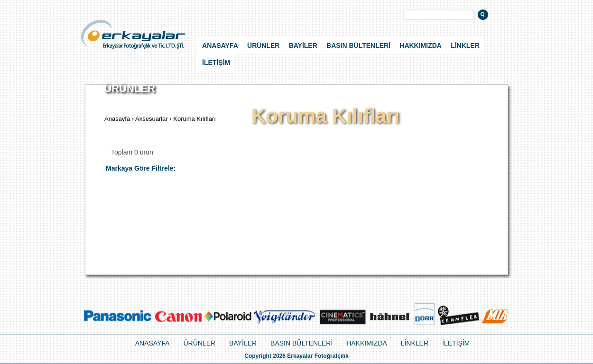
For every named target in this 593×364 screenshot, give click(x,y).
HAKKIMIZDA (421, 45)
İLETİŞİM (216, 63)
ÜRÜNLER (263, 45)
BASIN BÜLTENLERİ (358, 45)
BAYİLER (303, 45)
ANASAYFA (220, 45)
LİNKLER (465, 45)
